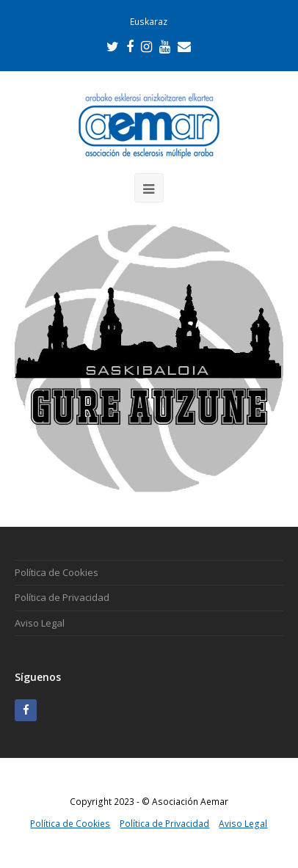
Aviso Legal (40, 623)
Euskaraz (149, 22)
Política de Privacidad (62, 597)
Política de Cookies (57, 572)
